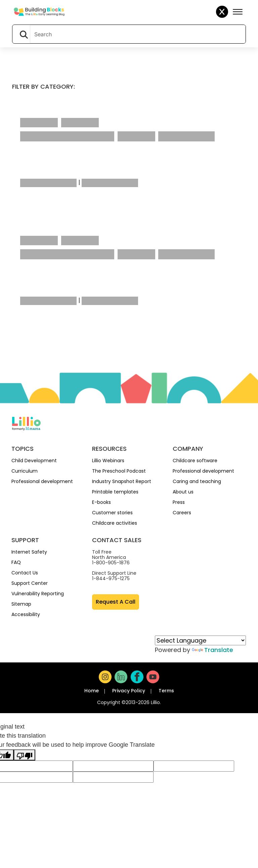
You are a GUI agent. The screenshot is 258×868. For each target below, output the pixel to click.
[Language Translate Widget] (200, 640)
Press (179, 502)
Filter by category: (44, 86)
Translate (212, 650)
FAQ (16, 562)
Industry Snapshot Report (122, 481)
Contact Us (25, 573)
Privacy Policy (129, 691)
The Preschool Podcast (119, 471)
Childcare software (195, 461)
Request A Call (116, 602)
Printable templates (115, 492)
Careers (182, 513)
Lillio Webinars (108, 461)
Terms (166, 691)
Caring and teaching (197, 481)
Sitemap (21, 604)
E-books (101, 502)
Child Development (34, 461)
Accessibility (26, 614)
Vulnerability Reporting (38, 594)
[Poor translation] (25, 755)
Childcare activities (115, 523)
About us (183, 492)
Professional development (42, 481)
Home (92, 691)
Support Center (30, 583)
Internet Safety (29, 552)
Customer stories (112, 513)
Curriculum (25, 471)
